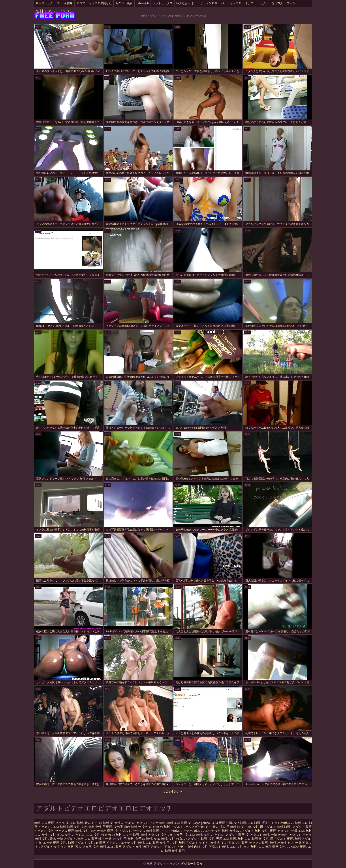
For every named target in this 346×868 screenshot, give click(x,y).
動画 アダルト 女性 (81, 843)
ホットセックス (163, 3)
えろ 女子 (177, 835)
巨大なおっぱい (186, 3)
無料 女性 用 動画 (101, 827)
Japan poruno (202, 823)
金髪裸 (68, 3)
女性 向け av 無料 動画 (98, 831)
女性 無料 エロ (104, 847)
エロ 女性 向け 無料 (243, 847)
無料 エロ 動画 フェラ (49, 823)
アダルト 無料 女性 (255, 831)
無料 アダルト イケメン (55, 11)
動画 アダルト (280, 831)
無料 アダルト (153, 847)
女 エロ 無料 (74, 823)
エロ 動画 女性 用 (158, 843)
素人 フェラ (83, 847)
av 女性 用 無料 (123, 839)
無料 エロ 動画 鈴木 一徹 (94, 839)
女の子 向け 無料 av (127, 827)
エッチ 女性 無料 (216, 831)
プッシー (293, 3)
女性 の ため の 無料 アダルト (163, 827)
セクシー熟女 (124, 3)
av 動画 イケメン (107, 843)
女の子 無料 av (230, 827)
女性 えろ (56, 835)
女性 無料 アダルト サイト (190, 843)
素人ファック (44, 3)
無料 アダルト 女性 (155, 835)
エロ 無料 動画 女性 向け (70, 827)
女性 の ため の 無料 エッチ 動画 (117, 835)
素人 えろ (91, 823)
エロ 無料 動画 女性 (272, 847)
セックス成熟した (100, 3)
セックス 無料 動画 (146, 831)
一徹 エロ (298, 831)
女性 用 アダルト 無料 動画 (272, 827)
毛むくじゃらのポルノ (278, 823)
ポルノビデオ (195, 827)
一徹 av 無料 (279, 835)
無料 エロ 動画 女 (179, 823)
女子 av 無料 (144, 839)
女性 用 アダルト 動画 (278, 839)
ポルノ (199, 831)
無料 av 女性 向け (282, 843)
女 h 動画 (240, 823)
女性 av (235, 831)
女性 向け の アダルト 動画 (229, 843)
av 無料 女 (106, 823)
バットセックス (231, 3)
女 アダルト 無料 (258, 835)
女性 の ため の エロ (79, 835)
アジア (81, 3)
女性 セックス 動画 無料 (65, 831)
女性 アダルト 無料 (215, 847)
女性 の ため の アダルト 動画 (224, 835)
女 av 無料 (160, 839)
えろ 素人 (212, 827)
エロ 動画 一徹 (222, 823)
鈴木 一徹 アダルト (63, 839)
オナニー (251, 3)
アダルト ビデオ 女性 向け (182, 847)
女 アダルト (123, 831)
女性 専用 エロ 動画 (223, 839)
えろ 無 (246, 827)
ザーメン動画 (209, 3)
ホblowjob (143, 3)
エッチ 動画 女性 (55, 843)
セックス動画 (259, 843)
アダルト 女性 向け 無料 (57, 847)
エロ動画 (254, 823)
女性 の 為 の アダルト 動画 (188, 839)
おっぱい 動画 (297, 847)
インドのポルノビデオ (177, 831)
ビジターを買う (192, 864)
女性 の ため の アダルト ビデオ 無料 (140, 823)
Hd (58, 3)
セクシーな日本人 (272, 3)
